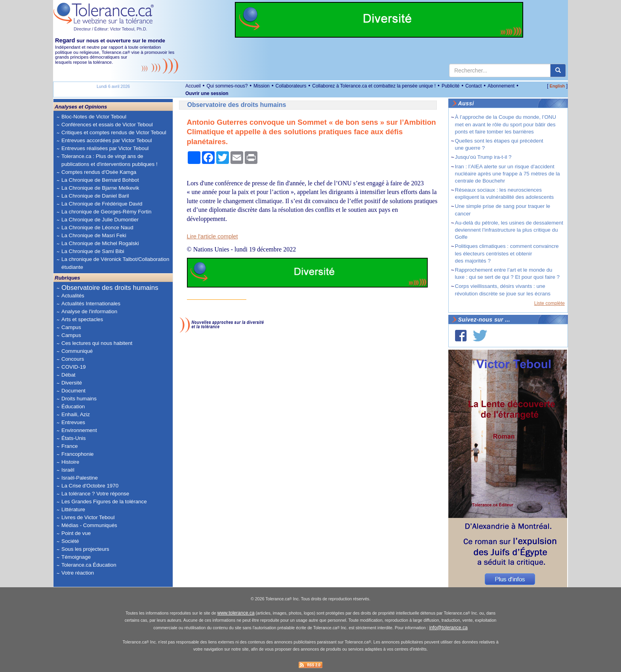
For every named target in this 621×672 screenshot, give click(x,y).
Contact (473, 86)
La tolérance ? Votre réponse (95, 494)
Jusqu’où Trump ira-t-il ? (483, 157)
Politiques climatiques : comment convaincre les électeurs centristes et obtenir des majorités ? (507, 253)
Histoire (70, 462)
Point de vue (76, 533)
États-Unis (73, 438)
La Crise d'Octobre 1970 (90, 486)
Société (70, 541)
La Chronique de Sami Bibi (93, 251)
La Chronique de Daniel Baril (95, 196)
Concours (73, 359)
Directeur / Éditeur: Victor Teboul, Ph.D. (110, 29)
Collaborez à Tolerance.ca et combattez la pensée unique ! (374, 86)
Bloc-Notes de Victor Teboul (94, 117)
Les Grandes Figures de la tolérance (104, 502)
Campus (71, 327)
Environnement (79, 430)
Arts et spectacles (82, 319)
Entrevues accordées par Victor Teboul (107, 140)
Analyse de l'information (89, 311)
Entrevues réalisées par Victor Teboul (105, 148)
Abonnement (501, 86)
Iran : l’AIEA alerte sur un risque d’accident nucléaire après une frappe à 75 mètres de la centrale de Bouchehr (508, 174)
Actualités (73, 296)
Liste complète (550, 303)
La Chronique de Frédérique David (102, 204)
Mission (262, 86)
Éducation (73, 406)
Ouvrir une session (207, 93)
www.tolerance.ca (236, 613)
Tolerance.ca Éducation (89, 565)
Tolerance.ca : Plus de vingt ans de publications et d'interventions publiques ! (110, 160)
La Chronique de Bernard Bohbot (100, 180)
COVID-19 (73, 367)
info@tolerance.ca (449, 628)
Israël (68, 470)
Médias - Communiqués (89, 525)
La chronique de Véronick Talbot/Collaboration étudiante (115, 263)
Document (73, 391)
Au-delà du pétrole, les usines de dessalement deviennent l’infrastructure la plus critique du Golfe (509, 230)
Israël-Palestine (80, 478)
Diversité (72, 383)
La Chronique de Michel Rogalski (100, 243)
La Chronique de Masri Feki (94, 235)
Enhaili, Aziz (76, 414)
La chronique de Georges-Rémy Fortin (106, 212)
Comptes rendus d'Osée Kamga (99, 172)
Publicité (451, 86)
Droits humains (79, 399)
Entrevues (73, 422)
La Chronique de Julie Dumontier (100, 220)
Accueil (193, 86)
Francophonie (78, 454)
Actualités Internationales (91, 304)
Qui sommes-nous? (227, 86)
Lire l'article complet (212, 236)
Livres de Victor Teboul (88, 517)
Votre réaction (78, 573)
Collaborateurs (291, 86)
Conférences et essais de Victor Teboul (107, 125)
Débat (69, 375)
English (557, 86)
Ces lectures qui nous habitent (97, 343)
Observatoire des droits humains (110, 288)
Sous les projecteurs (85, 549)
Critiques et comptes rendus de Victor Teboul (114, 132)
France (70, 446)
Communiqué (77, 351)
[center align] (558, 70)
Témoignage (76, 557)
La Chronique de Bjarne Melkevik (100, 188)
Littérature (73, 509)
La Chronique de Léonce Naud (97, 227)
